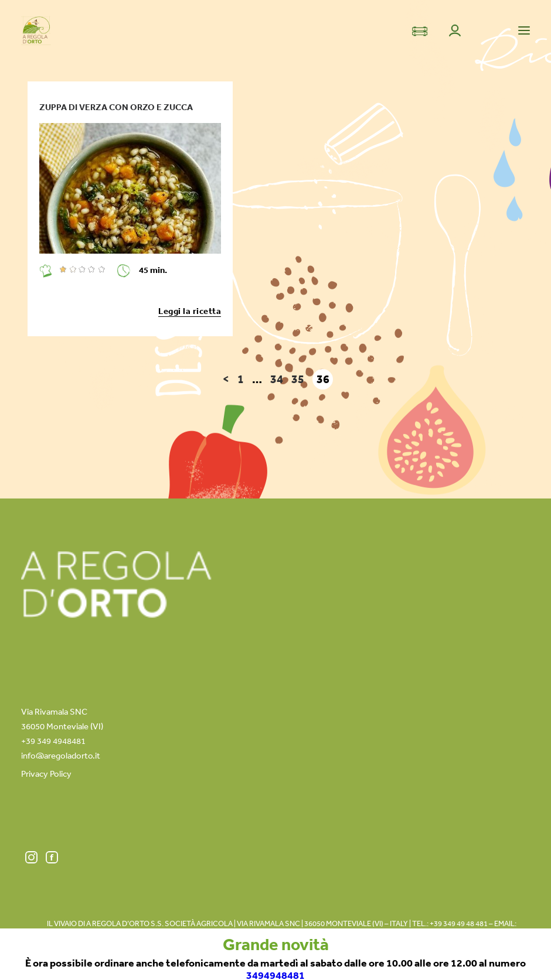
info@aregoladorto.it (61, 755)
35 (298, 379)
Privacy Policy (46, 774)
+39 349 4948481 (53, 741)
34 (277, 379)
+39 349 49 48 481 (459, 923)
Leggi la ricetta (190, 311)
